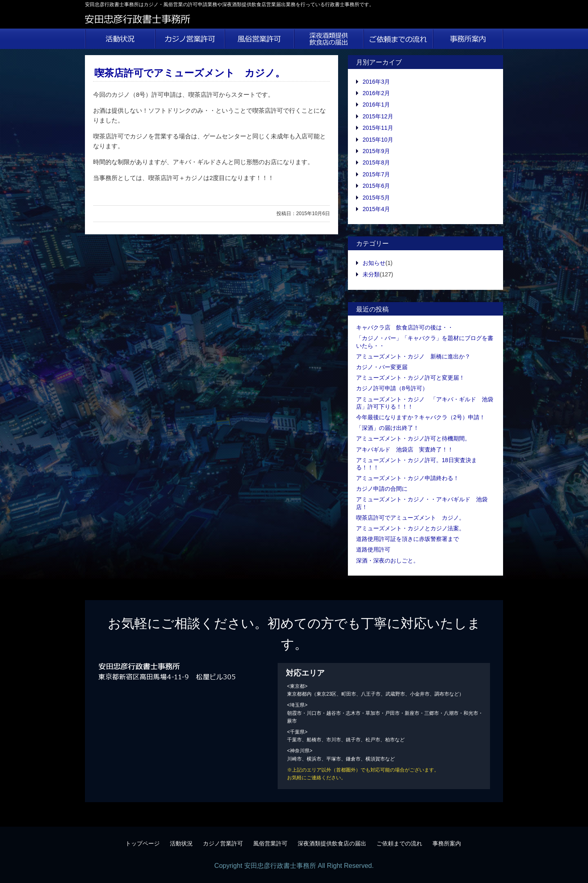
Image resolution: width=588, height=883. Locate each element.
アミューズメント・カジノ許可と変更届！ (410, 378)
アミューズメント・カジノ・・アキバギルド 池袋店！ (422, 503)
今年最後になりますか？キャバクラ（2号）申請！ (421, 417)
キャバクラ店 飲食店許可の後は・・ (405, 327)
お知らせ (374, 263)
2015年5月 (376, 198)
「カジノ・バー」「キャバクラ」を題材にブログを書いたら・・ (425, 342)
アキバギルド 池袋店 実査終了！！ (405, 449)
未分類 (371, 274)
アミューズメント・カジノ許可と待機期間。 (413, 438)
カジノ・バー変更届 (382, 367)
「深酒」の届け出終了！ (388, 428)
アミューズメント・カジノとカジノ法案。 (410, 528)
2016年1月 (376, 105)
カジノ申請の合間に (382, 489)
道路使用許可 (373, 549)
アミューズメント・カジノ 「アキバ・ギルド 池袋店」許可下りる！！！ (425, 403)
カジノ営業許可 (190, 39)
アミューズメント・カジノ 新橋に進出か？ (413, 356)
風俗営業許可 (259, 39)
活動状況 (120, 39)
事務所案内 (468, 39)
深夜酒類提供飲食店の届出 (329, 39)
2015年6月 (376, 186)
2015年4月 (376, 209)
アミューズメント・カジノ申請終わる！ (408, 478)
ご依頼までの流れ (398, 39)
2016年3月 (376, 82)
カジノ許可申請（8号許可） (392, 388)
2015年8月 (376, 162)
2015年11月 (378, 128)
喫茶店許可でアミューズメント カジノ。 (190, 73)
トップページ (143, 843)
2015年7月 (376, 174)
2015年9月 (376, 151)
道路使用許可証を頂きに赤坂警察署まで (408, 539)
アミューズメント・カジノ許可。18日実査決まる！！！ (416, 464)
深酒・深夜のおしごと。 (388, 560)
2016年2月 (376, 93)
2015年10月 (378, 140)
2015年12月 (378, 116)
